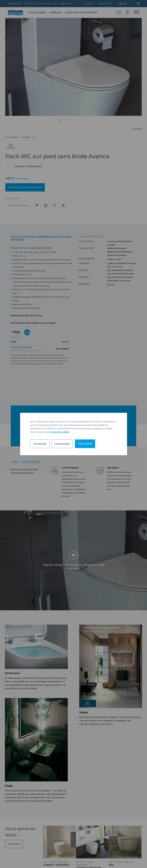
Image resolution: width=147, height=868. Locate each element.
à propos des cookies (59, 432)
